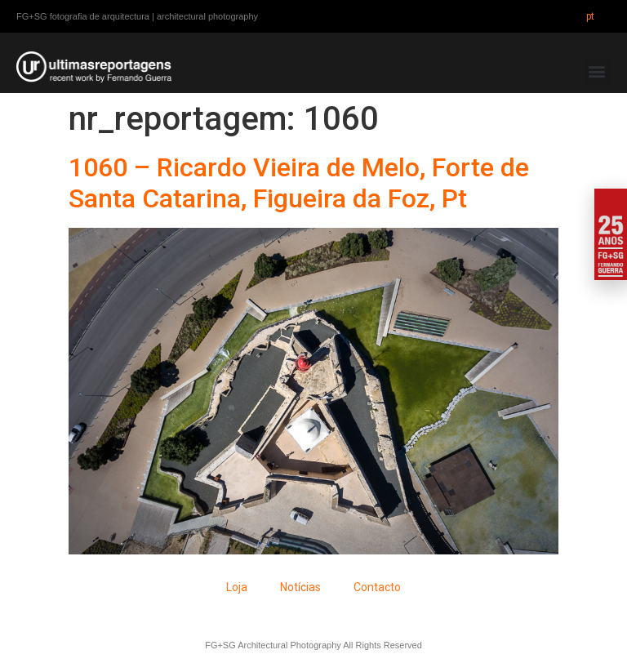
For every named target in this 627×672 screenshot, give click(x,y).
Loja (237, 587)
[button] (597, 71)
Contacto (377, 587)
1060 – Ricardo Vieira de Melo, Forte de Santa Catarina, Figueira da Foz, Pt (299, 183)
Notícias (300, 587)
